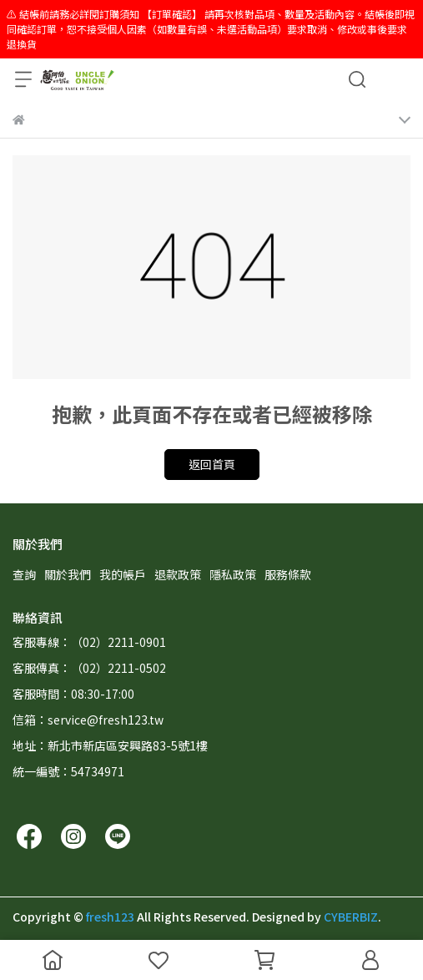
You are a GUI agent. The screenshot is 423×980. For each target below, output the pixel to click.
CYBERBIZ (351, 917)
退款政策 (178, 574)
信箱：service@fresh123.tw (88, 720)
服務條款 (288, 574)
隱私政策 (233, 574)
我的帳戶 (123, 574)
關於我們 (68, 574)
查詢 (24, 574)
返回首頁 (212, 464)
